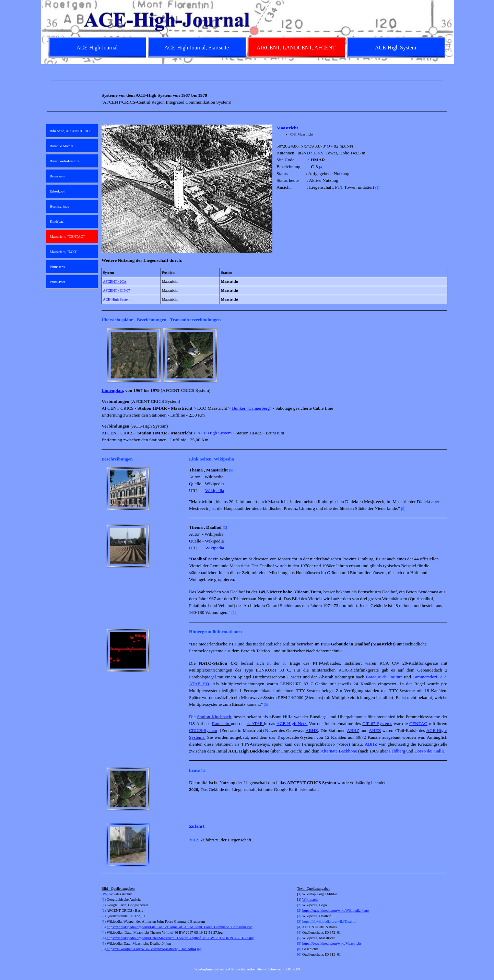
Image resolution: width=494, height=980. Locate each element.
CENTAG (418, 724)
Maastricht (287, 128)
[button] (134, 355)
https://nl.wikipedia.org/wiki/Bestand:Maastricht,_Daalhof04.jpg (154, 949)
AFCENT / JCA (115, 282)
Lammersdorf (425, 677)
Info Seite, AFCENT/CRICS (71, 131)
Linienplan (112, 390)
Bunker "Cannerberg (250, 408)
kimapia (313, 900)
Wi (304, 900)
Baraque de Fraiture (384, 677)
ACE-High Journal (97, 48)
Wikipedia (215, 491)
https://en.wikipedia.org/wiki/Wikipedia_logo (336, 911)
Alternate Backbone (339, 751)
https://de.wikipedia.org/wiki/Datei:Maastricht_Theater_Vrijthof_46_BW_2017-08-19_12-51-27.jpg (180, 938)
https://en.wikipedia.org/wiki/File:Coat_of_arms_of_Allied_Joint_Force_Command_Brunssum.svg (179, 927)
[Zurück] (105, 355)
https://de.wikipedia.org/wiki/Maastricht (332, 943)
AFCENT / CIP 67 (116, 290)
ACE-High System (117, 299)
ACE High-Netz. (292, 724)
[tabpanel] (247, 81)
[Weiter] (444, 355)
